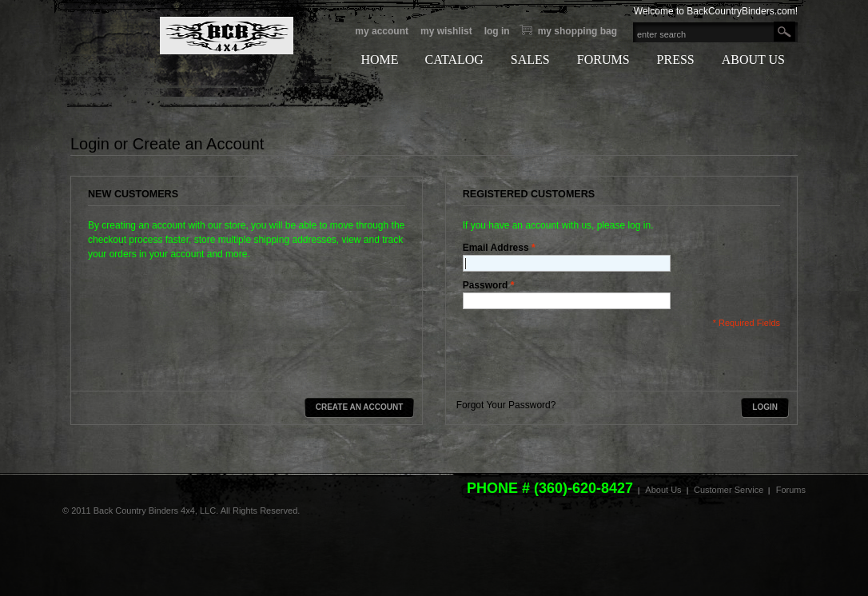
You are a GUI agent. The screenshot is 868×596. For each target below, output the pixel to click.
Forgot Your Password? (506, 405)
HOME (379, 60)
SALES (530, 60)
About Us (663, 490)
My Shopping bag (577, 31)
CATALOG (454, 60)
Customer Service (729, 490)
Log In (497, 31)
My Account (382, 31)
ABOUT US (753, 60)
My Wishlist (446, 31)
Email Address (496, 248)
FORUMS (603, 60)
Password (486, 285)
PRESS (676, 60)
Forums (791, 490)
